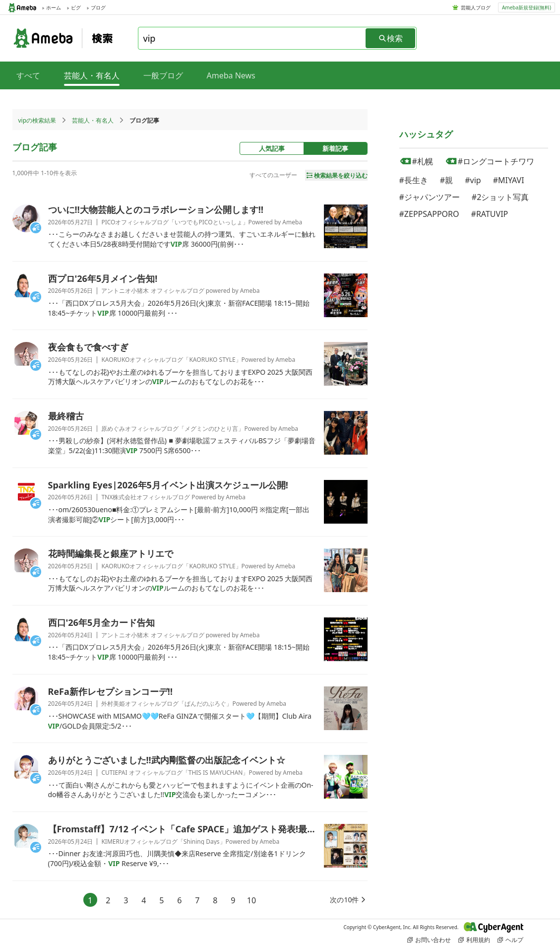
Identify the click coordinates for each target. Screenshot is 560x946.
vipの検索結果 (37, 120)
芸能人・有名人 (93, 120)
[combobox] (252, 38)
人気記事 (272, 148)
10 (251, 900)
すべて (28, 75)
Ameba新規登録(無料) (527, 7)
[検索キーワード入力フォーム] (252, 38)
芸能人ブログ (476, 7)
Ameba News (231, 75)
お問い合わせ (429, 940)
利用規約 (474, 940)
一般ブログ (163, 75)
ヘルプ (510, 940)
